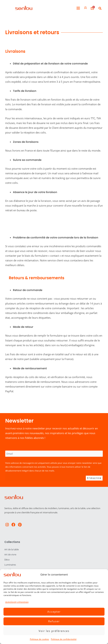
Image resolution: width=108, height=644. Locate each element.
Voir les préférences (54, 631)
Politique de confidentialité (64, 639)
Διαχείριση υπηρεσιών (17, 602)
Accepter (54, 612)
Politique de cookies (39, 639)
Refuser (54, 621)
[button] (78, 8)
